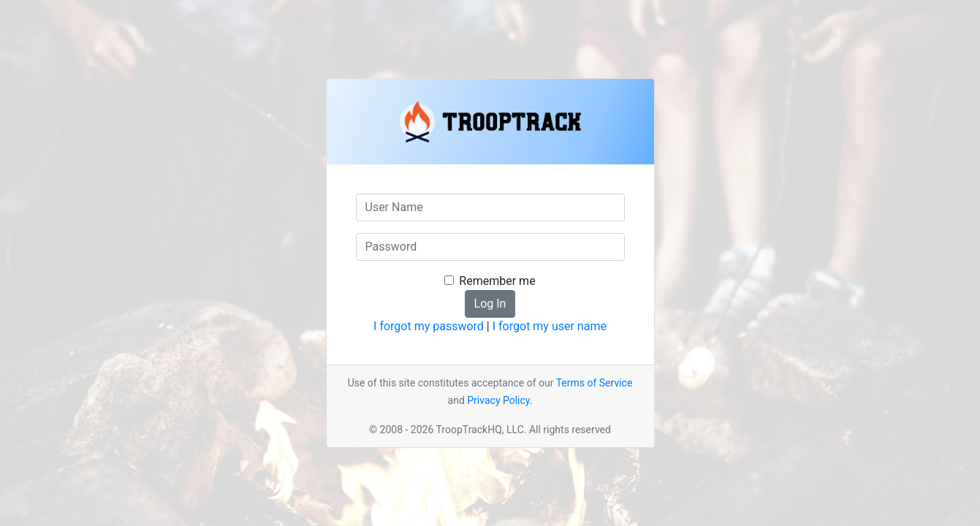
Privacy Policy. (500, 400)
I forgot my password (429, 326)
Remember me (497, 281)
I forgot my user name (550, 326)
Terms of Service (595, 383)
